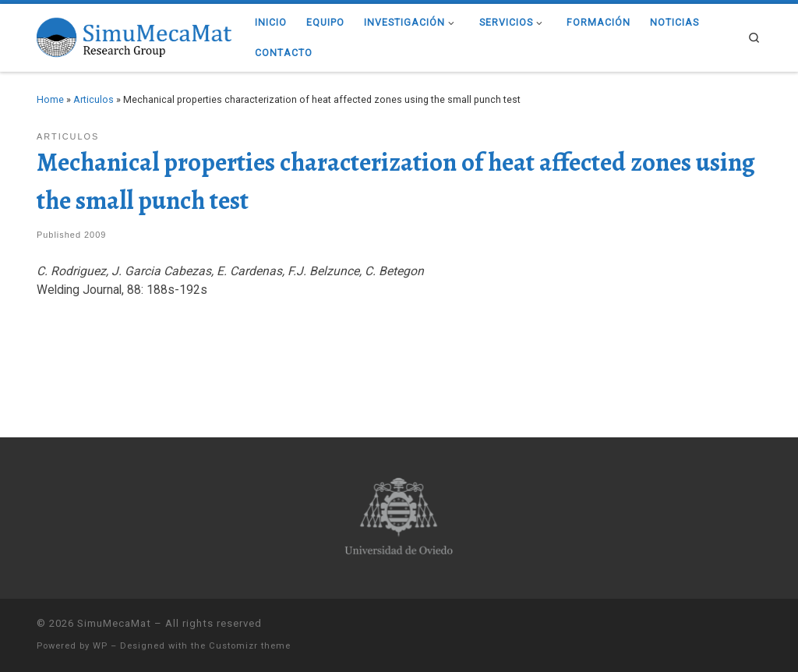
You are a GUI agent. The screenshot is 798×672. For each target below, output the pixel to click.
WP (100, 646)
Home (50, 99)
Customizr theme (250, 646)
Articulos (94, 99)
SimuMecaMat (114, 623)
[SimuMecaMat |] (134, 35)
